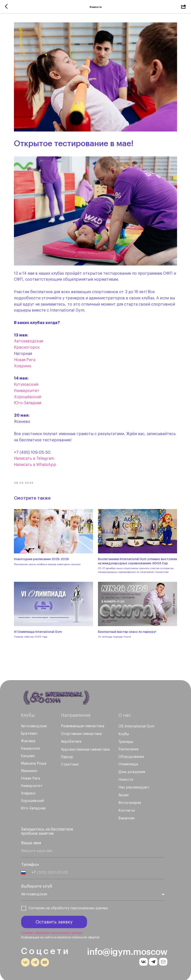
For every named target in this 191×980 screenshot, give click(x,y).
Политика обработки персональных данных (52, 931)
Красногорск (29, 343)
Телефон (30, 863)
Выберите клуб (37, 885)
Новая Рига (27, 355)
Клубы (28, 714)
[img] (57, 696)
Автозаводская (30, 337)
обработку (60, 907)
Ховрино (25, 362)
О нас (125, 714)
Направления (76, 714)
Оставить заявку (54, 920)
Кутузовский (28, 380)
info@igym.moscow (127, 950)
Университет (29, 386)
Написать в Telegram (36, 454)
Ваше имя (31, 841)
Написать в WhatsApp (37, 460)
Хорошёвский (30, 392)
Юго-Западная (30, 399)
